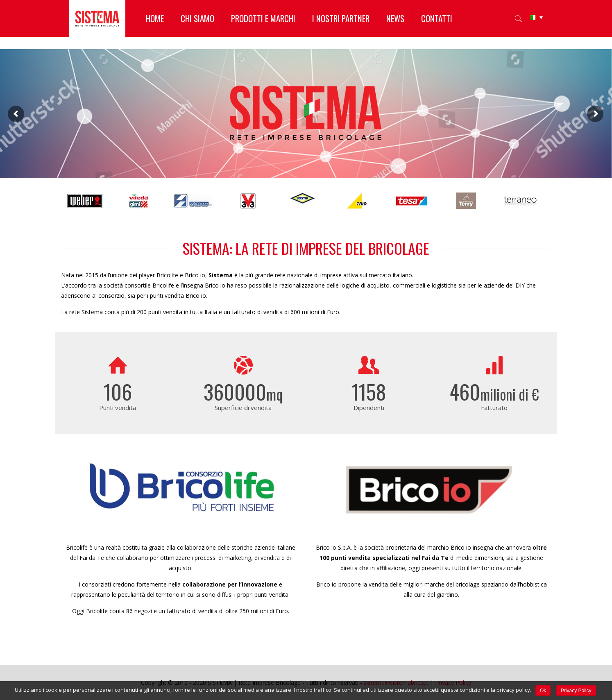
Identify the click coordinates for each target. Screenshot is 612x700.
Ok (543, 691)
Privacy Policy (576, 691)
